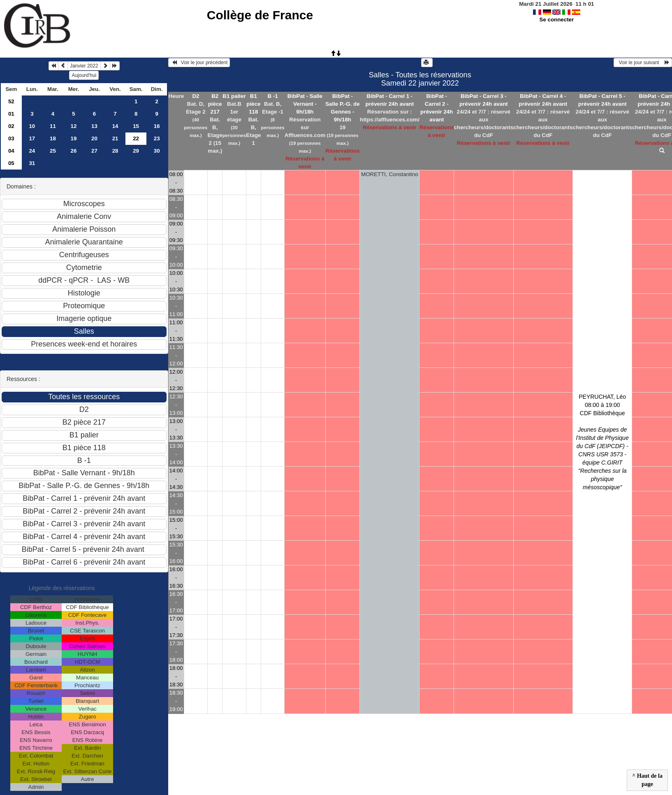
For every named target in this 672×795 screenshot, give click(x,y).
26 (74, 151)
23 (157, 138)
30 (157, 151)
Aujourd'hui (84, 75)
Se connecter (557, 20)
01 (11, 114)
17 (32, 138)
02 (11, 126)
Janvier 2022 (84, 66)
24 (32, 151)
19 (74, 138)
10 (32, 126)
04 (11, 151)
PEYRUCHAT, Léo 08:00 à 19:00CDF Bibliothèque (602, 442)
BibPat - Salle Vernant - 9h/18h (305, 104)
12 (74, 126)
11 (53, 126)
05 (11, 163)
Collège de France (260, 15)
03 (11, 138)
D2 (196, 96)
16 (157, 126)
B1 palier (234, 96)
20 (94, 138)
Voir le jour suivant (643, 63)
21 (115, 138)
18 (53, 138)
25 (53, 151)
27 (94, 151)
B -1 (273, 96)
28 (115, 151)
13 (94, 126)
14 (115, 126)
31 (32, 163)
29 (136, 151)
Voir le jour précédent (199, 63)
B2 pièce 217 (215, 104)
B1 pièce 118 (253, 104)
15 (136, 126)
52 (11, 101)
